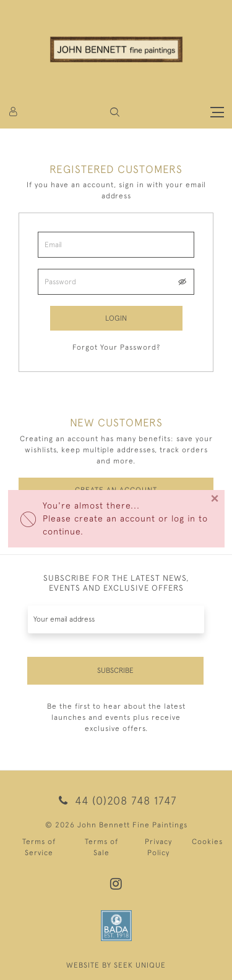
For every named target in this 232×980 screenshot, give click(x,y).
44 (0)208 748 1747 (116, 800)
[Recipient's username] (116, 619)
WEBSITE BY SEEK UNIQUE (116, 965)
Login (116, 318)
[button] (115, 112)
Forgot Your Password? (116, 347)
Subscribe (115, 670)
